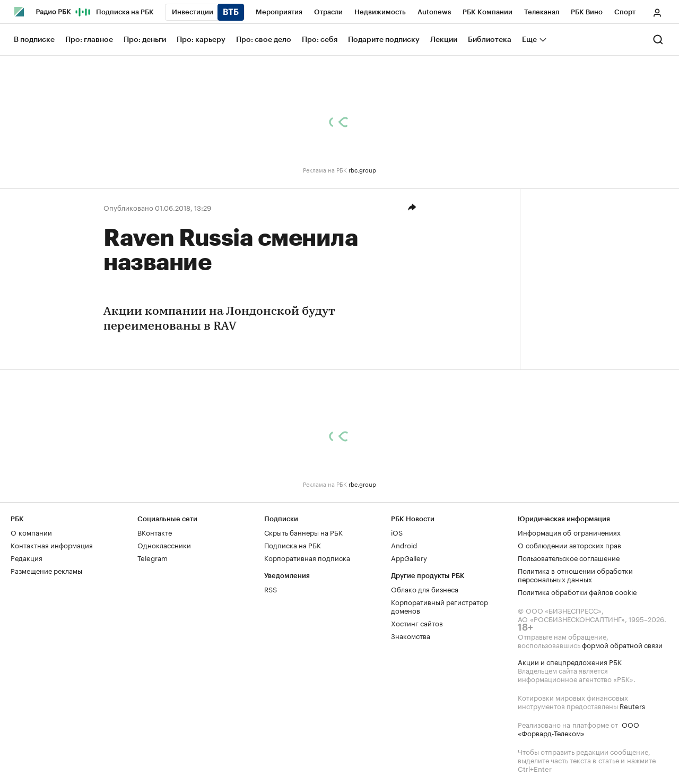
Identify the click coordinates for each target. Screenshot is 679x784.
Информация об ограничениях (569, 532)
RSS (271, 589)
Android (404, 545)
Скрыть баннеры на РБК (303, 532)
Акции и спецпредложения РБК (570, 661)
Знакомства (411, 635)
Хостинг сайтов (417, 623)
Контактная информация (52, 545)
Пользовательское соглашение (569, 557)
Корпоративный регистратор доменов (439, 606)
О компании (31, 532)
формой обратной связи (622, 644)
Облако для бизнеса (425, 589)
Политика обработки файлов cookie (577, 591)
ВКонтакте (155, 532)
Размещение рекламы (46, 570)
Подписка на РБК (293, 545)
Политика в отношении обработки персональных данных (575, 574)
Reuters (632, 705)
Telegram (153, 557)
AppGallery (409, 557)
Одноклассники (164, 545)
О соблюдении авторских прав (569, 545)
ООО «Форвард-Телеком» (578, 728)
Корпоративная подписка (307, 557)
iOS (397, 532)
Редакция (27, 557)
